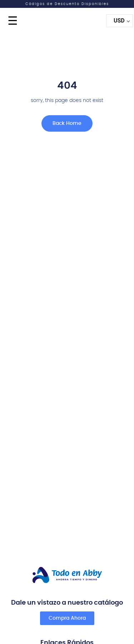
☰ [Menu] (13, 21)
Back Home (67, 123)
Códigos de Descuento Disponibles (67, 4)
